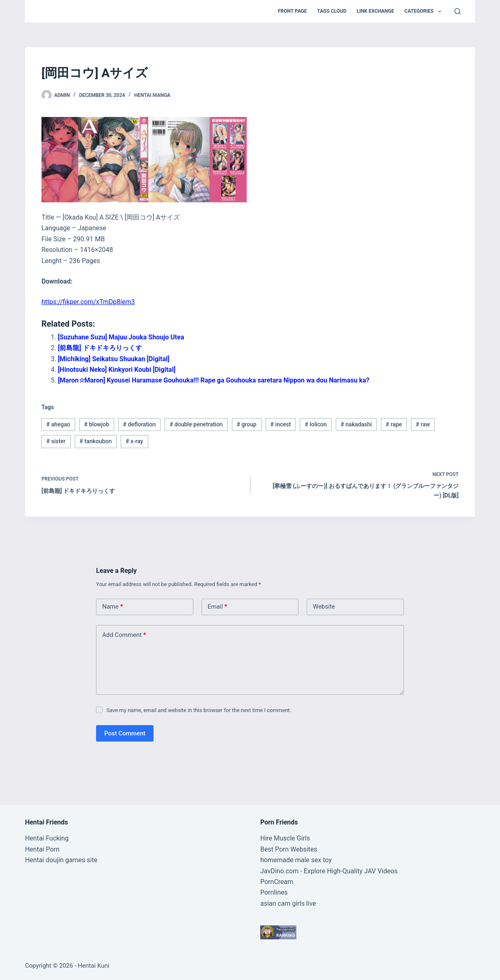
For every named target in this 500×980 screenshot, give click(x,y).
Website (324, 607)
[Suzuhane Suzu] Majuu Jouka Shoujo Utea (121, 337)
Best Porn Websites (289, 849)
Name (113, 607)
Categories (424, 11)
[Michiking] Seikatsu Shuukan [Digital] (114, 359)
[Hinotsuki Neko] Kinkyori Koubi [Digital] (117, 370)
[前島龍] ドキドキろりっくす (100, 348)
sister (56, 441)
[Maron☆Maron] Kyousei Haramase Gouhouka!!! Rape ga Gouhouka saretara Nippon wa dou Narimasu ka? (214, 380)
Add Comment (124, 635)
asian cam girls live (288, 903)
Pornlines (274, 892)
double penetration (196, 424)
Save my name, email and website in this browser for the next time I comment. (199, 710)
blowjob (97, 424)
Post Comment (125, 733)
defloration (140, 424)
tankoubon (96, 441)
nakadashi (356, 424)
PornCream (277, 882)
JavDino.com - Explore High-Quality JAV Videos (329, 871)
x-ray (134, 441)
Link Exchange (375, 11)
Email (218, 607)
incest (280, 424)
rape (394, 424)
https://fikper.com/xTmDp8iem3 (88, 302)
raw (423, 424)
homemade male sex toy (296, 860)
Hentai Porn (42, 849)
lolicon (316, 424)
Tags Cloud (332, 11)
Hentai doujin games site (61, 860)
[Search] (458, 11)
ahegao (58, 424)
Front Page (292, 11)
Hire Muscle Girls (285, 838)
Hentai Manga (152, 95)
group (246, 424)
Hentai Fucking (47, 838)
